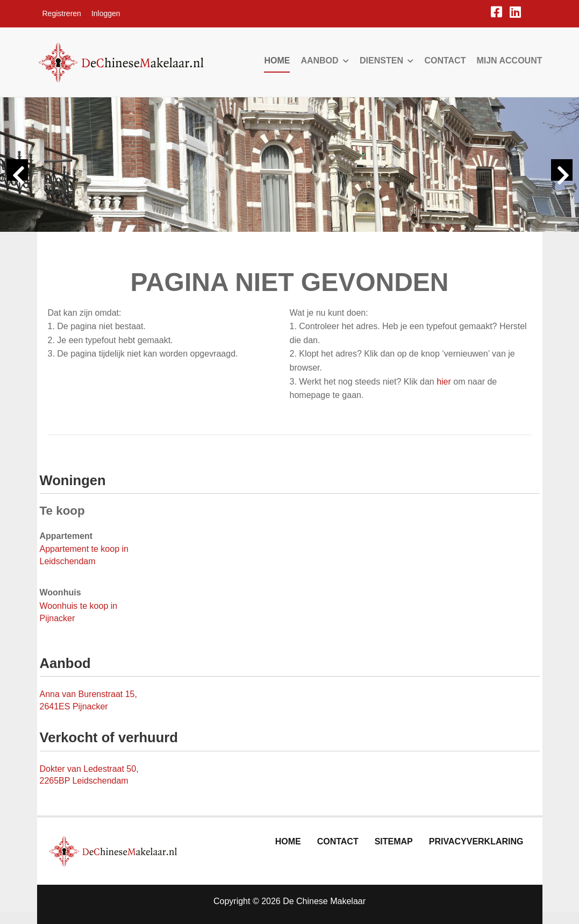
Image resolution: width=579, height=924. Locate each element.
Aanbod (325, 61)
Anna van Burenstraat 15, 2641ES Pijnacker (88, 700)
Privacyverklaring (476, 841)
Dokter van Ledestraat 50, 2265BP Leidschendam (89, 775)
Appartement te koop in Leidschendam (84, 555)
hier (444, 382)
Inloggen (106, 13)
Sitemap (394, 841)
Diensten (387, 61)
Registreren (62, 13)
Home (277, 61)
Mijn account (509, 61)
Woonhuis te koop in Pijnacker (79, 612)
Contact (445, 61)
